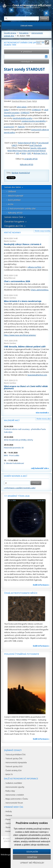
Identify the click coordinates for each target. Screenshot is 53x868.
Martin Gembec (10, 241)
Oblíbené (12, 191)
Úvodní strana (10, 33)
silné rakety (22, 107)
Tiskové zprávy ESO (14, 766)
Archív (11, 204)
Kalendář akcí (12, 420)
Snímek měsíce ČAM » (15, 217)
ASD (17, 153)
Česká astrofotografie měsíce (21, 593)
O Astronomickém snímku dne (22, 208)
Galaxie (9, 815)
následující (26, 62)
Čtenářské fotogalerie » (15, 222)
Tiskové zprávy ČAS (14, 758)
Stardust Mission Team (22, 101)
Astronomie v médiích (15, 795)
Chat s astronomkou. (40, 290)
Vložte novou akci (43, 419)
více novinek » (42, 413)
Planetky (9, 819)
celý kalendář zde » (40, 468)
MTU (34, 143)
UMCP (14, 145)
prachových (9, 127)
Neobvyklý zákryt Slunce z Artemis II (23, 244)
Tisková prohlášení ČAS (16, 754)
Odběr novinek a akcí (15, 476)
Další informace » (41, 585)
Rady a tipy (10, 791)
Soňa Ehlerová (10, 278)
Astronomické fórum (14, 803)
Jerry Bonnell (43, 143)
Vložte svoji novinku (43, 231)
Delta (6, 110)
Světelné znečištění (14, 783)
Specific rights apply (38, 148)
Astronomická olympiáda (16, 762)
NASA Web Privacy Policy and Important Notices (27, 151)
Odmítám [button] (32, 857)
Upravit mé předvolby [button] (32, 863)
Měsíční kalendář (16, 196)
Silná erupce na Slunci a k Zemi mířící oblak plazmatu (26, 387)
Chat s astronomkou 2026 (17, 281)
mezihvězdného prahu (22, 118)
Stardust (15, 173)
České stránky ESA (13, 770)
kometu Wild (9, 115)
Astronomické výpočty (15, 787)
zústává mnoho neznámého (34, 121)
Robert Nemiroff (25, 143)
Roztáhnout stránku (41, 42)
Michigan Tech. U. (40, 153)
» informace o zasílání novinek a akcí (20, 488)
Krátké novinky (12, 232)
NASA (35, 101)
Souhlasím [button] (32, 852)
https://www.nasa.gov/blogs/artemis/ (20, 335)
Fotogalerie (24, 33)
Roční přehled (14, 200)
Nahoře (21, 127)
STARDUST (36, 110)
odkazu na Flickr (34, 267)
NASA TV (9, 774)
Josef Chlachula (36, 145)
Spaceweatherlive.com (37, 375)
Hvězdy (9, 811)
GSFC (29, 153)
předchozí (28, 52)
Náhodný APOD (27, 164)
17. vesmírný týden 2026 (17, 496)
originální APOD (31, 159)
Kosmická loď (24, 173)
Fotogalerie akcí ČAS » (15, 226)
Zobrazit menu (26, 26)
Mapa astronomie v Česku (17, 799)
